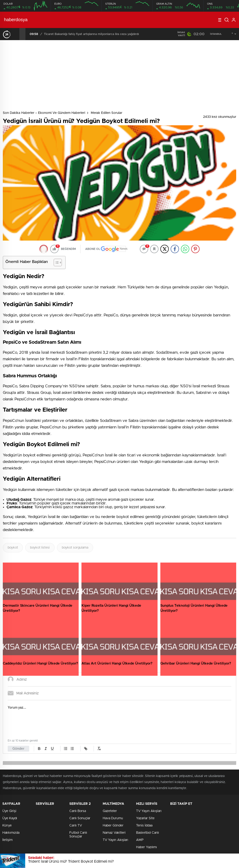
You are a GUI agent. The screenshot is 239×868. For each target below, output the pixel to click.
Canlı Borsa (78, 811)
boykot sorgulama (75, 548)
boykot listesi (40, 548)
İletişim (7, 840)
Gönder (18, 749)
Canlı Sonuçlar (80, 818)
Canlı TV (76, 826)
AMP (140, 840)
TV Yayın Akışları (115, 840)
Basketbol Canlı (148, 833)
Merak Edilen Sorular (107, 113)
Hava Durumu (113, 818)
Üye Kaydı (10, 818)
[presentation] (16, 34)
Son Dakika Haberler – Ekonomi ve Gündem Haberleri (44, 113)
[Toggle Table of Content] (55, 262)
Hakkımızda (11, 833)
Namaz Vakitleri (114, 833)
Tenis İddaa (144, 826)
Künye (7, 826)
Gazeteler (110, 811)
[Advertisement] (119, 75)
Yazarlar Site (145, 818)
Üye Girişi (9, 811)
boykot (13, 548)
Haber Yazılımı (146, 847)
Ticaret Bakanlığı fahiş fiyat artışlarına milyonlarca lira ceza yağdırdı (91, 34)
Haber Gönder (113, 826)
